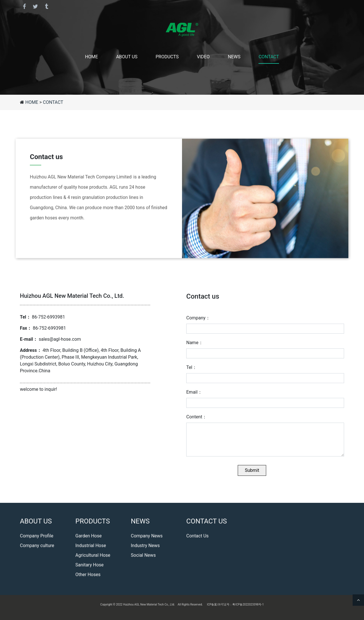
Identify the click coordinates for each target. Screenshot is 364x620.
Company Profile (37, 537)
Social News (143, 556)
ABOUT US (127, 57)
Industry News (145, 547)
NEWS (234, 57)
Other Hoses (88, 576)
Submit (252, 474)
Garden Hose (88, 537)
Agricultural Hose (93, 556)
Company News (147, 537)
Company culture (37, 547)
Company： (198, 322)
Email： (194, 396)
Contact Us (197, 537)
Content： (197, 421)
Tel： (192, 371)
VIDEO (203, 57)
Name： (195, 347)
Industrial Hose (91, 547)
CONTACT (269, 57)
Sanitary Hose (89, 566)
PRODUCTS (167, 57)
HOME (91, 57)
